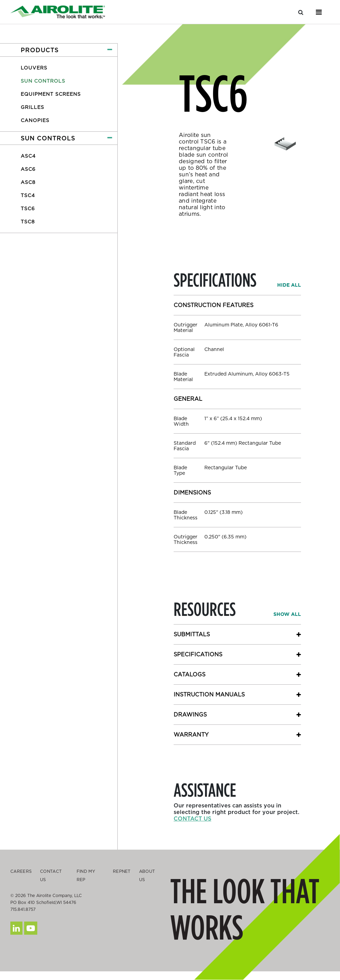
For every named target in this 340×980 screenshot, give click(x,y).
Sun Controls (43, 81)
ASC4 (28, 156)
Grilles (32, 107)
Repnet (122, 871)
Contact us (192, 819)
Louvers (34, 68)
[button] (59, 50)
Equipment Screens (51, 94)
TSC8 (28, 222)
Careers (21, 871)
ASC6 (28, 169)
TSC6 (28, 209)
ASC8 (28, 182)
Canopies (35, 120)
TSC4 (28, 195)
